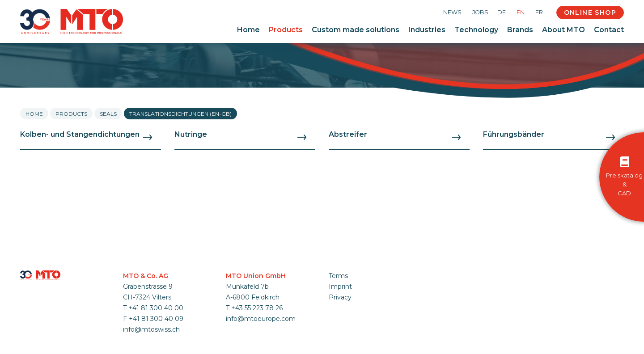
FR (539, 12)
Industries (427, 30)
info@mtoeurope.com (261, 319)
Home (248, 30)
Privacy (340, 297)
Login (335, 308)
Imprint (340, 287)
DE (502, 12)
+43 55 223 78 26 (257, 308)
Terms (338, 276)
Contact (609, 30)
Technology (476, 30)
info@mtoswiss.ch (151, 329)
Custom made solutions (356, 30)
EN (521, 12)
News (452, 12)
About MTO (563, 30)
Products (286, 30)
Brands (520, 30)
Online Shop (590, 13)
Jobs (480, 12)
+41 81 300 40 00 (156, 308)
